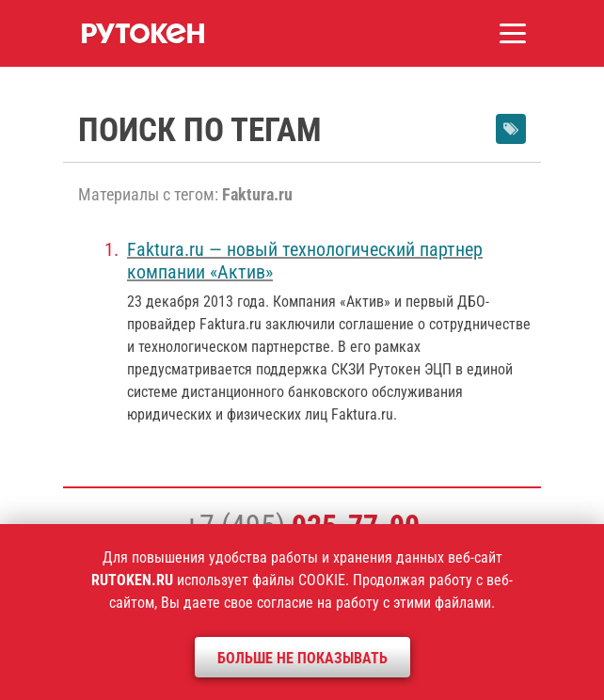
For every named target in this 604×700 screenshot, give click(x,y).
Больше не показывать (302, 658)
